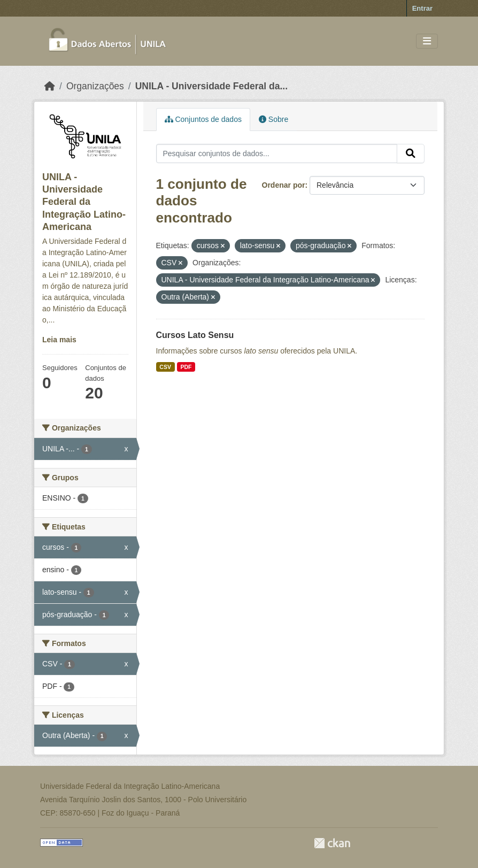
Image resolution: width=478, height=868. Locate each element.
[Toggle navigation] (427, 41)
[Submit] (411, 153)
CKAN (332, 843)
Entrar (422, 8)
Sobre (273, 119)
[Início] (50, 86)
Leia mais (59, 340)
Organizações (95, 86)
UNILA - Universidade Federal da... (211, 86)
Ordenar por (284, 185)
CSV (165, 367)
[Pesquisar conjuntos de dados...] (277, 153)
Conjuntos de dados (203, 119)
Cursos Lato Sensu (195, 335)
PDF (186, 367)
